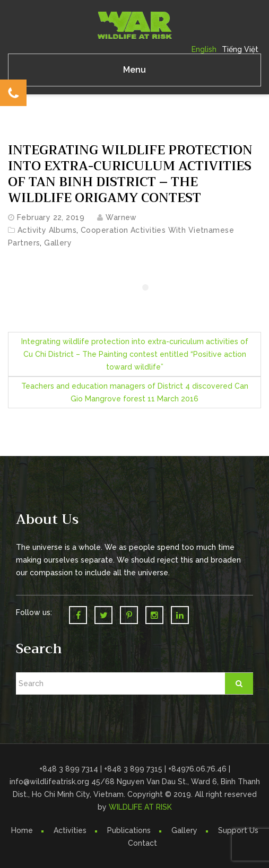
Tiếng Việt (240, 49)
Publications (129, 830)
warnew (121, 217)
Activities (70, 830)
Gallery (58, 243)
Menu (134, 70)
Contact (142, 843)
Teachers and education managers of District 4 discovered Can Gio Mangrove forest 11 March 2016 (135, 392)
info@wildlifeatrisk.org (50, 782)
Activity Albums (47, 230)
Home (22, 830)
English (204, 49)
